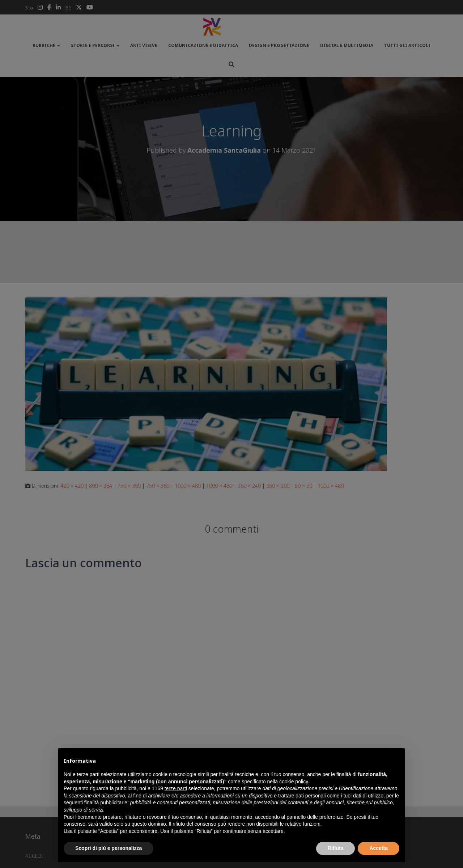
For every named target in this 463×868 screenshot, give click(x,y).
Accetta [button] (379, 848)
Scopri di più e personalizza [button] (109, 848)
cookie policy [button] (294, 782)
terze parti (176, 788)
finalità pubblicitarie (106, 803)
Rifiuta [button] (336, 848)
